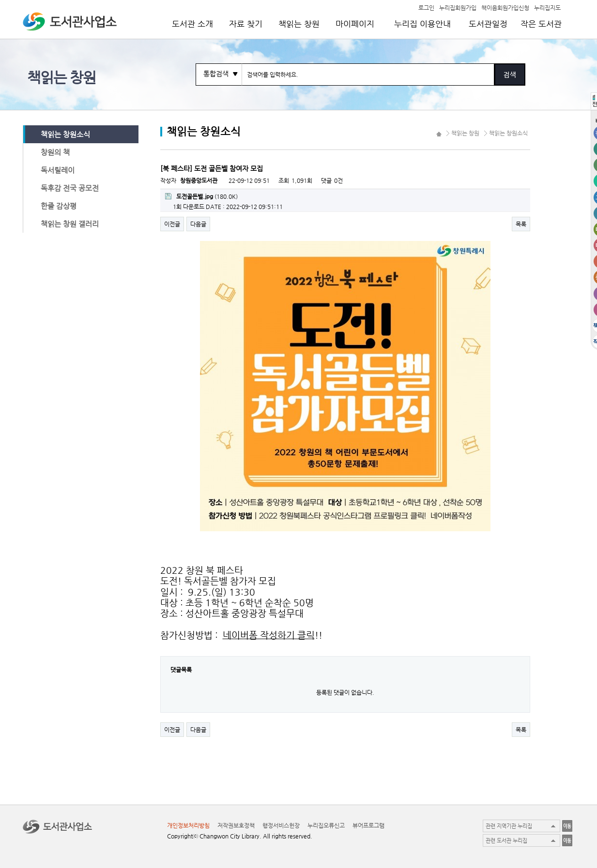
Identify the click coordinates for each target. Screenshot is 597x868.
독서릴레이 (58, 170)
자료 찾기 (246, 24)
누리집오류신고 (326, 825)
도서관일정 (488, 24)
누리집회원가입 (458, 7)
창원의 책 (55, 152)
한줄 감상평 (59, 206)
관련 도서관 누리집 (506, 841)
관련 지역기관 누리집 (509, 826)
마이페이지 (355, 24)
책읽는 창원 (299, 24)
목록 (521, 224)
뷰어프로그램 (368, 825)
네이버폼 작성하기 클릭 (269, 635)
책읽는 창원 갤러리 (70, 224)
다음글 (198, 224)
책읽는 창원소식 (65, 134)
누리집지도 (547, 7)
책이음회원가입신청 (505, 7)
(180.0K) (201, 196)
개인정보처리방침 (188, 825)
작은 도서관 (541, 24)
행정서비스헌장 (281, 825)
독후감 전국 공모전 (70, 188)
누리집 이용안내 (422, 24)
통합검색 (216, 74)
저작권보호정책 (236, 825)
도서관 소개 (192, 24)
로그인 (426, 7)
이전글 (172, 224)
